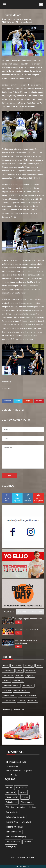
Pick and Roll (30, 857)
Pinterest (39, 401)
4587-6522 (12, 766)
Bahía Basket (31, 671)
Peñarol (39, 666)
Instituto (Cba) (28, 686)
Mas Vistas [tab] (9, 612)
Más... (19, 622)
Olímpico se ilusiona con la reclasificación (26, 642)
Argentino (30, 676)
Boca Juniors (16, 666)
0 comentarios (25, 22)
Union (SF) (7, 691)
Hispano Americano (21, 691)
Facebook (7, 401)
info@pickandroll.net (17, 762)
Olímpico (20, 676)
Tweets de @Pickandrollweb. (13, 710)
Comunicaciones (9, 701)
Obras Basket (8, 676)
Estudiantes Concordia (11, 686)
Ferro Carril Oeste (9, 696)
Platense (22, 701)
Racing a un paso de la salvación (29, 619)
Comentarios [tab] (23, 612)
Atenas (6, 666)
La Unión (6, 681)
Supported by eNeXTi (23, 866)
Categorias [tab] (37, 612)
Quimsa (20, 671)
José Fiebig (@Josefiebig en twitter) (18, 19)
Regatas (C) (29, 666)
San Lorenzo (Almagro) (27, 696)
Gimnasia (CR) (8, 671)
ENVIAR (10, 475)
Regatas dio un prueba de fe (27, 630)
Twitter (18, 401)
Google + (28, 401)
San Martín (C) (18, 681)
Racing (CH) (33, 701)
